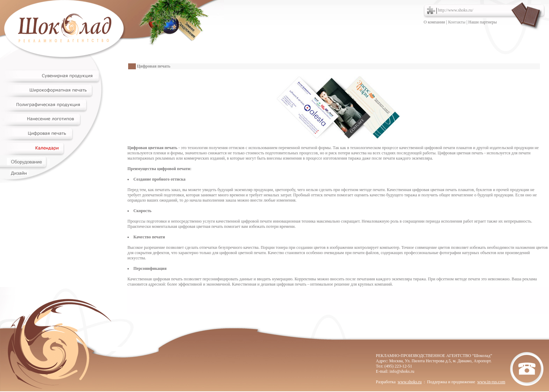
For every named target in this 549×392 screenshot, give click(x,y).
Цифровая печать (154, 66)
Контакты (457, 22)
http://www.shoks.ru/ (456, 10)
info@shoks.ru (402, 371)
